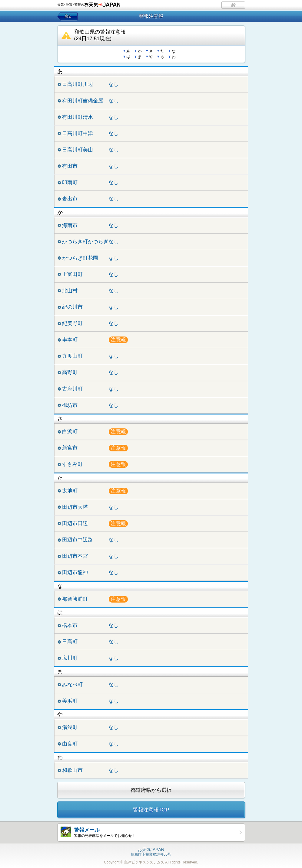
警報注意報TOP (151, 810)
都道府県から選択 (151, 790)
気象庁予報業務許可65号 (151, 852)
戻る (68, 16)
